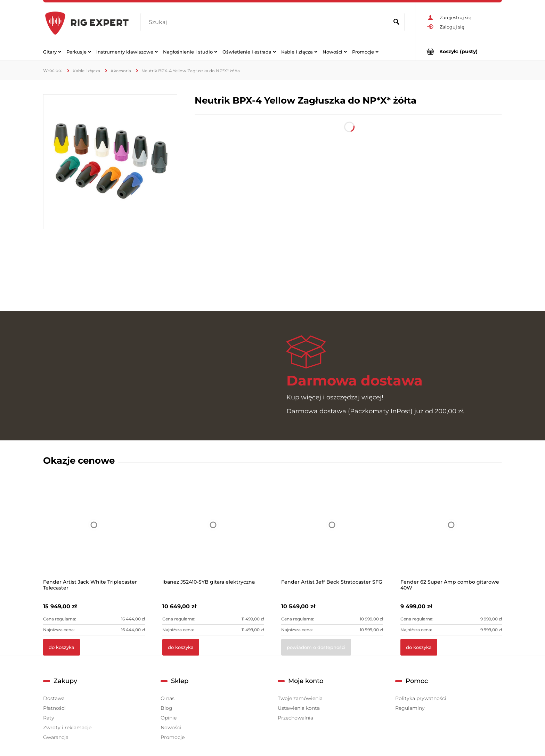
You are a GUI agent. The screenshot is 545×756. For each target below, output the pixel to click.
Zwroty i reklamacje (67, 727)
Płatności (54, 708)
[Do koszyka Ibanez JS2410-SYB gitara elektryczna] (181, 647)
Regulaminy (410, 708)
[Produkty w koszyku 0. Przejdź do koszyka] (459, 51)
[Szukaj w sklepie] (266, 22)
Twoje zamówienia (300, 698)
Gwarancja (56, 737)
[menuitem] (52, 51)
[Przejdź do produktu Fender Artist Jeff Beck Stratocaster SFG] (332, 534)
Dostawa (54, 698)
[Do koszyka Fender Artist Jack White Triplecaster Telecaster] (62, 647)
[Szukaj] (396, 22)
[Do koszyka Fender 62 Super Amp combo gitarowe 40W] (419, 647)
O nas (168, 698)
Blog (166, 708)
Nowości (171, 727)
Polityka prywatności (421, 698)
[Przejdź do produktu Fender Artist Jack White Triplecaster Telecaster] (94, 534)
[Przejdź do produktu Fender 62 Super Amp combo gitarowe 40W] (451, 534)
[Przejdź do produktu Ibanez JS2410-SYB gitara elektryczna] (213, 534)
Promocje (173, 737)
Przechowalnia (295, 718)
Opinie (169, 718)
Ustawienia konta (299, 708)
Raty (49, 718)
